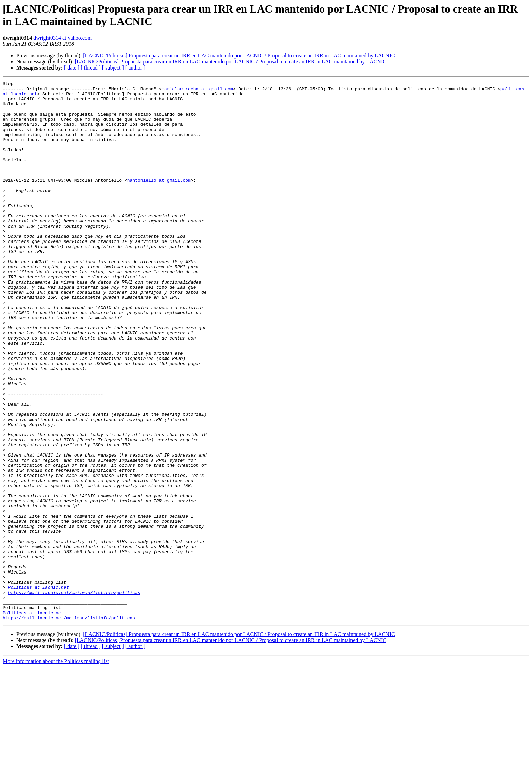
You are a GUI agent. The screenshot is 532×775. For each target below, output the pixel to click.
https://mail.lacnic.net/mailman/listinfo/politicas (74, 695)
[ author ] (135, 68)
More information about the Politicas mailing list (56, 769)
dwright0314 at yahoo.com (62, 38)
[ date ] (72, 68)
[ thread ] (91, 68)
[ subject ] (113, 68)
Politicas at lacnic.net (39, 689)
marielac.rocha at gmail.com (197, 91)
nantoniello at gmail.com (159, 200)
